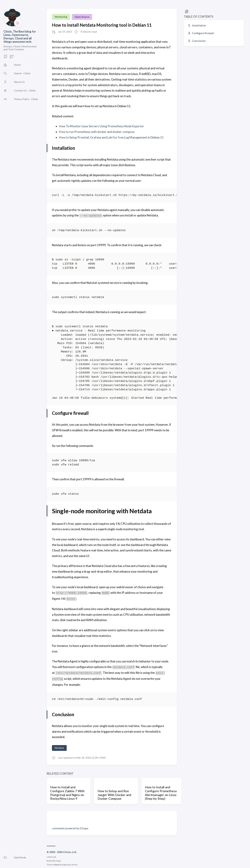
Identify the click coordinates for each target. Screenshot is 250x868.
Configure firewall (203, 33)
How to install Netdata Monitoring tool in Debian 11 (102, 25)
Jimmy (74, 865)
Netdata (59, 748)
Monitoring (61, 17)
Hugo (58, 861)
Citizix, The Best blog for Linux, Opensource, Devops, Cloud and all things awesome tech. (20, 37)
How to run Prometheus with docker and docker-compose (97, 132)
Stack (57, 865)
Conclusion (199, 41)
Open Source (82, 17)
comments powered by (70, 828)
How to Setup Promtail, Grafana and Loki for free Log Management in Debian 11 (111, 137)
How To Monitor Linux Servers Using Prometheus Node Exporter (101, 126)
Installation (199, 25)
